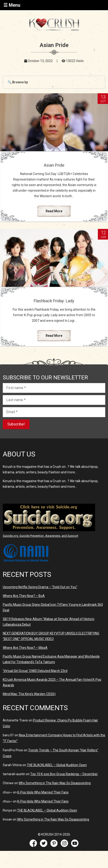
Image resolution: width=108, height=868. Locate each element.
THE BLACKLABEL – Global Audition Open (57, 765)
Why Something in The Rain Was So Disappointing (55, 783)
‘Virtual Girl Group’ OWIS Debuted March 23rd (35, 671)
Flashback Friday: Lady (54, 301)
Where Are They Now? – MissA (25, 648)
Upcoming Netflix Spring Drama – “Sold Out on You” (40, 587)
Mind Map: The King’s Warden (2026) (29, 694)
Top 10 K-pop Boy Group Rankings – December (64, 774)
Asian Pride (54, 165)
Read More (54, 211)
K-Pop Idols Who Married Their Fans (43, 792)
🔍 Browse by (18, 82)
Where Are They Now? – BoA (24, 596)
